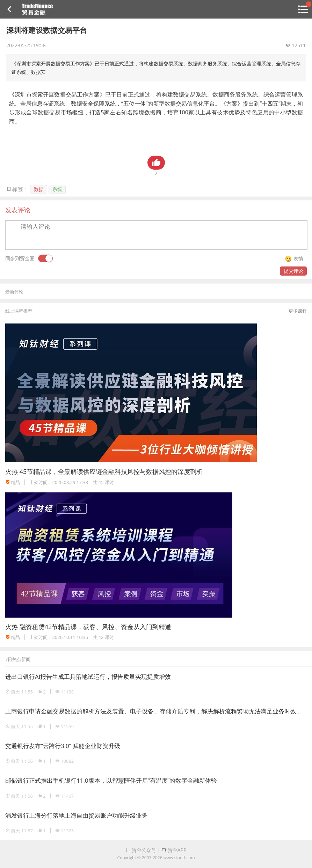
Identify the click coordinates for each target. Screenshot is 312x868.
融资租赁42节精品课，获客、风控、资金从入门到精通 (96, 627)
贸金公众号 (141, 850)
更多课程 (298, 311)
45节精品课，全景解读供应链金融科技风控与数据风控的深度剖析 (111, 471)
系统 (57, 189)
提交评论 (293, 271)
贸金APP (174, 850)
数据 (39, 189)
